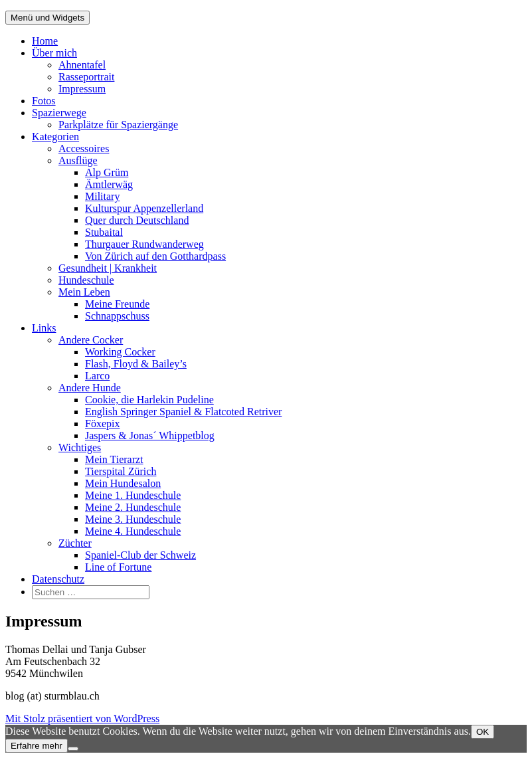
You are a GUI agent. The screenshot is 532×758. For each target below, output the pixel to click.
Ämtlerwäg (109, 184)
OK (483, 732)
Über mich (54, 53)
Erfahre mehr (37, 746)
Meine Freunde (117, 304)
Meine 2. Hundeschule (133, 507)
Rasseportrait (86, 77)
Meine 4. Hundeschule (133, 531)
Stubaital (104, 232)
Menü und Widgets (47, 18)
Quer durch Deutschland (137, 220)
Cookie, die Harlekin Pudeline (149, 400)
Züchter (75, 543)
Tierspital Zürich (121, 471)
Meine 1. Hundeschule (133, 495)
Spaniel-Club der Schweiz (140, 555)
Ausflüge (78, 160)
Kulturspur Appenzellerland (144, 208)
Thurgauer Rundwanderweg (144, 244)
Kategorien (55, 137)
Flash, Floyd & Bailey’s (136, 364)
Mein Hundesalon (123, 483)
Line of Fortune (118, 567)
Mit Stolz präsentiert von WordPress (82, 718)
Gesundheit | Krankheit (108, 268)
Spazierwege (59, 113)
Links (44, 328)
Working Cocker (120, 352)
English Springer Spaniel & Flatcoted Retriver (183, 412)
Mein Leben (84, 292)
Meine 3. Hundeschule (133, 519)
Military (102, 196)
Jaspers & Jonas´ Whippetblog (150, 435)
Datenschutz (58, 579)
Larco (97, 376)
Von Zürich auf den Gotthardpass (155, 256)
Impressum (82, 89)
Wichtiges (80, 447)
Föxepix (102, 424)
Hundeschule (86, 280)
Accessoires (84, 148)
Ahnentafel (82, 65)
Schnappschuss (117, 316)
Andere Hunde (90, 388)
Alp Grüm (107, 172)
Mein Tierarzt (114, 459)
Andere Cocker (91, 340)
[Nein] (73, 749)
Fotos (44, 101)
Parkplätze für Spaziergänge (118, 125)
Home (45, 41)
